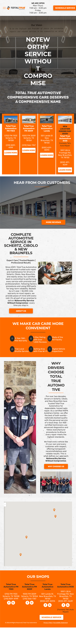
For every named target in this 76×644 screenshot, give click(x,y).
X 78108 (12, 139)
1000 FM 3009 (29, 136)
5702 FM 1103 (11, 136)
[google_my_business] (13, 603)
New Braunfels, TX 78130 (47, 140)
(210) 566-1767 (29, 145)
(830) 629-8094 (47, 149)
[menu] (4, 8)
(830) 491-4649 (65, 163)
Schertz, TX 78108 (11, 596)
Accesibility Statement (61, 623)
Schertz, (9, 138)
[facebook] (9, 603)
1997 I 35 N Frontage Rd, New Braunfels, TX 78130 (66, 595)
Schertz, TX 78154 (29, 139)
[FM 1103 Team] (48, 482)
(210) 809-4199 (11, 146)
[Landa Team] (64, 482)
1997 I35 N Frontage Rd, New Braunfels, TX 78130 (65, 154)
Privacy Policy (48, 623)
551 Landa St (47, 136)
